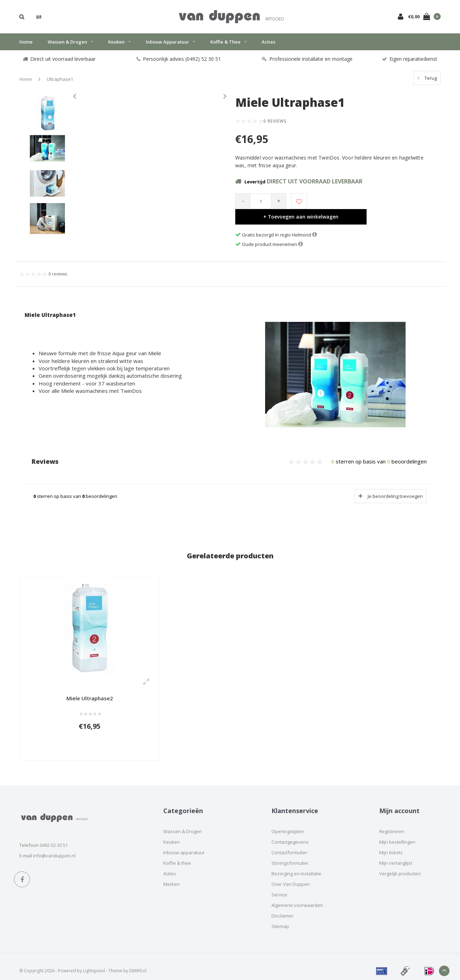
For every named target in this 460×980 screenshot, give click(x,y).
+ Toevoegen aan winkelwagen (373, 205)
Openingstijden (288, 823)
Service (279, 886)
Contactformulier (289, 844)
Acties (268, 45)
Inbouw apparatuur (170, 45)
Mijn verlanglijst (396, 855)
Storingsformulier (290, 855)
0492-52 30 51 (54, 837)
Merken (172, 876)
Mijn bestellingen (397, 833)
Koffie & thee (228, 45)
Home (26, 45)
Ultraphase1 (60, 83)
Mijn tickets (391, 844)
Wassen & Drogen (70, 45)
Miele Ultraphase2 (90, 687)
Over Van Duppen (291, 876)
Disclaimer (282, 907)
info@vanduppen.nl (54, 847)
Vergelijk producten (400, 865)
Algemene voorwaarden (297, 897)
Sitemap (280, 918)
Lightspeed (94, 962)
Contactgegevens (290, 833)
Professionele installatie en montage (307, 63)
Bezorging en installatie (296, 865)
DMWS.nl (138, 962)
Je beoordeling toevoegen (395, 485)
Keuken (119, 45)
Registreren (392, 823)
